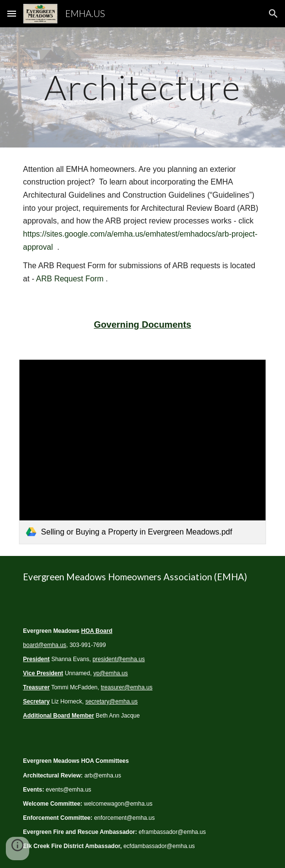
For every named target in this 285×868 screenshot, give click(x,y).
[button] (12, 13)
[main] (142, 87)
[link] (142, 452)
